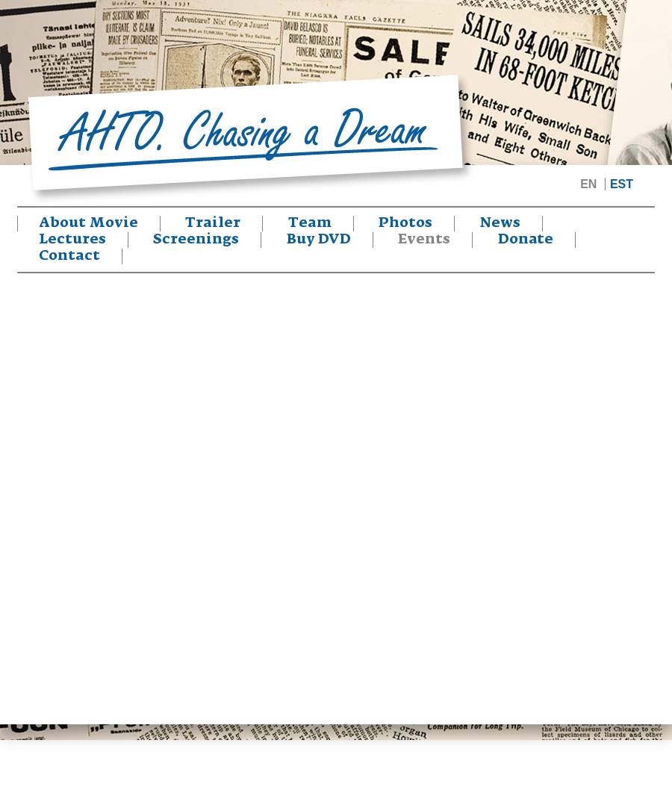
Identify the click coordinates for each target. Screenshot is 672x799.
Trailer (213, 223)
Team (310, 223)
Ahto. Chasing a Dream (250, 139)
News (500, 223)
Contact (69, 256)
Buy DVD (319, 240)
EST (622, 184)
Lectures (72, 240)
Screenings (196, 240)
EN (588, 184)
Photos (405, 223)
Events (424, 240)
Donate (526, 240)
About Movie (89, 223)
